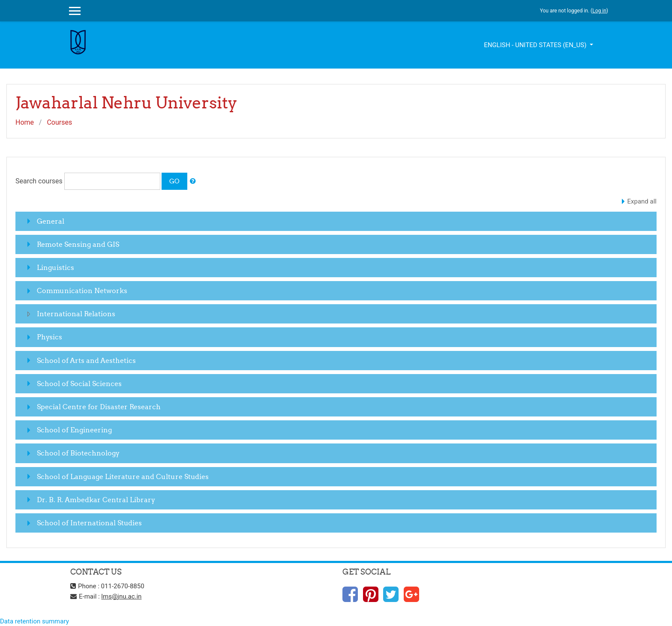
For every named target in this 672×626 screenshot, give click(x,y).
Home (25, 122)
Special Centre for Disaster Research (99, 407)
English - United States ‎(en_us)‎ (536, 45)
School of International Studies (89, 523)
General (51, 221)
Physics (49, 337)
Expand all (642, 201)
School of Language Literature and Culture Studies (123, 476)
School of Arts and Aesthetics (86, 360)
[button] (193, 181)
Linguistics (55, 267)
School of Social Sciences (79, 383)
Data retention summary (34, 621)
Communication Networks (82, 291)
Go (174, 181)
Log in (599, 11)
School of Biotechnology (78, 453)
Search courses (39, 181)
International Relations (76, 314)
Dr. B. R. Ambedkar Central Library (96, 500)
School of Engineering (74, 430)
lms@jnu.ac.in (121, 596)
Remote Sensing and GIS (78, 244)
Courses (59, 122)
